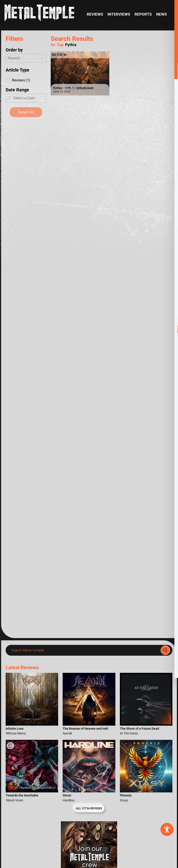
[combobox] (22, 58)
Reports (143, 14)
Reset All (26, 112)
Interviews (119, 14)
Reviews (95, 14)
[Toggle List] (42, 58)
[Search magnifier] (165, 650)
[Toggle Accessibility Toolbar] (167, 829)
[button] (26, 80)
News (161, 14)
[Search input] (84, 650)
